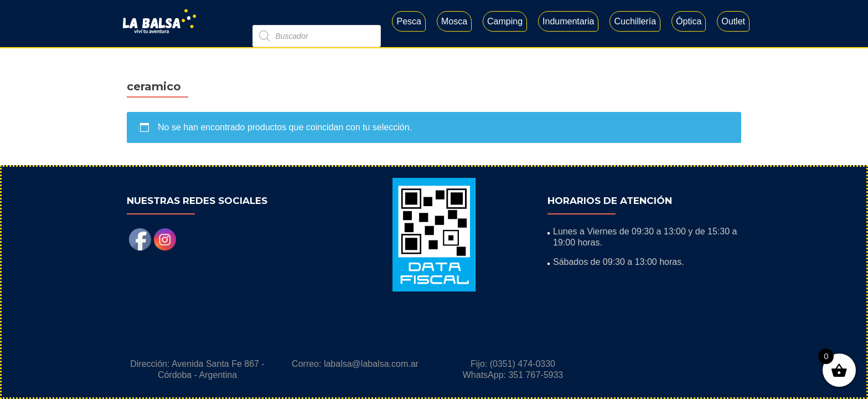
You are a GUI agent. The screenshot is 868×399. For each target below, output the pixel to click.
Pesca (409, 21)
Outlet (733, 21)
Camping (505, 21)
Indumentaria (568, 21)
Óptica (689, 21)
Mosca (454, 21)
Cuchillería (635, 21)
